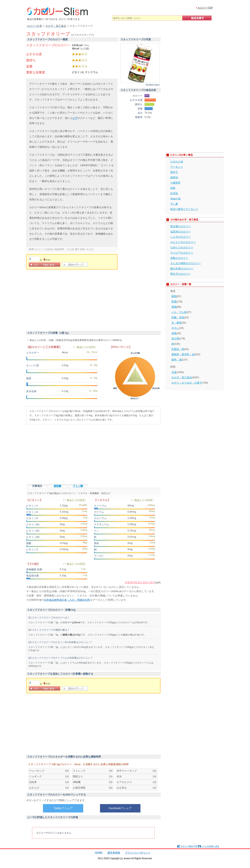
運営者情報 (114, 853)
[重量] (34, 259)
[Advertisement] (59, 301)
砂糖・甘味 (178, 317)
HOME (99, 852)
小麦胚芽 (175, 183)
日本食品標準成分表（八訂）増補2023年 (67, 600)
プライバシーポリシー (138, 853)
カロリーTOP (205, 8)
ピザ (75, 118)
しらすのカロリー (180, 237)
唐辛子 (174, 172)
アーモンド (177, 167)
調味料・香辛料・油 (183, 354)
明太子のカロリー (180, 274)
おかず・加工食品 (182, 377)
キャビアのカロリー (182, 253)
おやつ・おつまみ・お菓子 (187, 383)
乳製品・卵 (178, 349)
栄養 (29, 66)
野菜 (174, 302)
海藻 (174, 333)
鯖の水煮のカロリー (182, 269)
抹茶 (173, 188)
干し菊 (174, 204)
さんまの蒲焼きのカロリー (186, 263)
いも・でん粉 (179, 312)
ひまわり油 (177, 162)
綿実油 (174, 177)
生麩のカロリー (179, 258)
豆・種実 (177, 323)
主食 (174, 372)
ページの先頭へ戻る (210, 846)
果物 (174, 307)
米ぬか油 (175, 199)
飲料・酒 (177, 360)
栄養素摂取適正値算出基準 (140, 582)
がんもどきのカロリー (183, 242)
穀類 (174, 296)
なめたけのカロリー (182, 247)
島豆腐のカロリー (180, 226)
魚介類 (175, 339)
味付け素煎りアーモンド (184, 209)
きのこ (175, 328)
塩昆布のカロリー (180, 232)
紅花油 (174, 193)
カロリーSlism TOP (189, 846)
